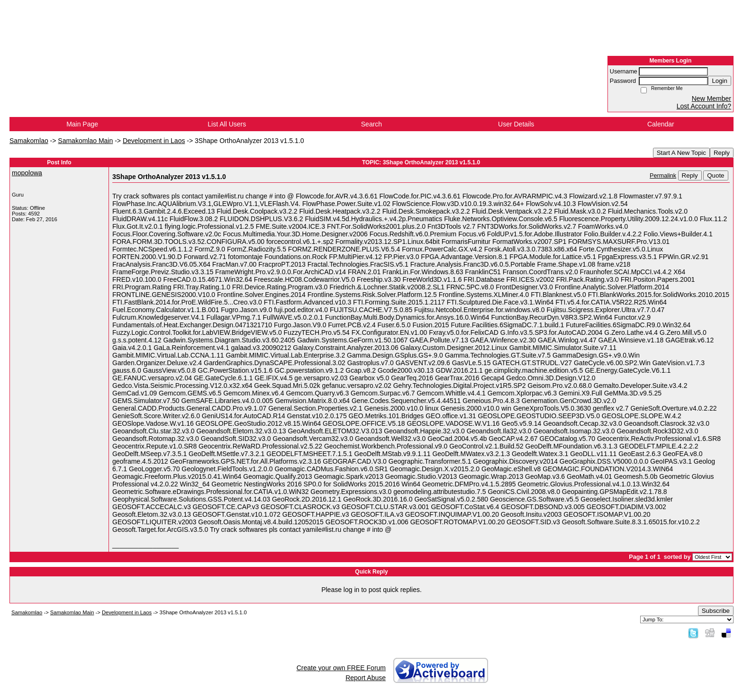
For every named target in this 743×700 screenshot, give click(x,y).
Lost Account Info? (704, 106)
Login (720, 81)
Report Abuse (366, 678)
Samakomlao (29, 141)
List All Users (227, 124)
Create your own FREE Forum (341, 668)
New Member (711, 99)
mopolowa (27, 173)
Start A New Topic (681, 153)
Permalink (663, 176)
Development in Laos (154, 141)
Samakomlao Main (85, 141)
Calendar (661, 124)
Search (371, 124)
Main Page (82, 124)
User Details (516, 124)
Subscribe (716, 611)
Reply (722, 153)
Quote (716, 175)
